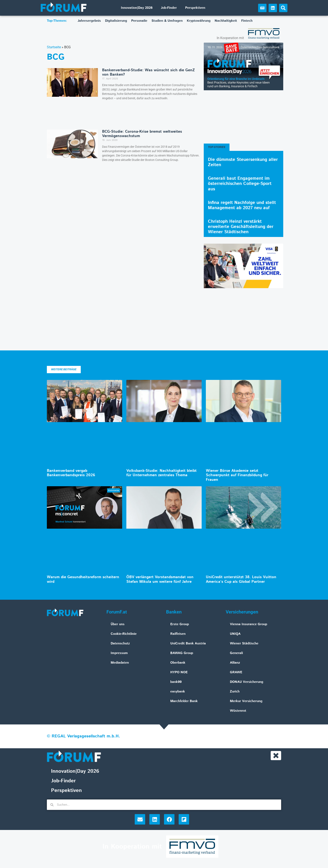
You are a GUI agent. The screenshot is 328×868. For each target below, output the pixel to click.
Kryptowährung (199, 21)
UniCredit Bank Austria (188, 643)
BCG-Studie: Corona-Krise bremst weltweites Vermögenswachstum (142, 134)
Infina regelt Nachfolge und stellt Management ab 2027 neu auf (242, 205)
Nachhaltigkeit (226, 21)
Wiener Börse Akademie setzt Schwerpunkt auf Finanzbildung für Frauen (237, 475)
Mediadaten (120, 663)
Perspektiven (195, 8)
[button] (283, 8)
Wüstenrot (238, 711)
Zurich (235, 692)
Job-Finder (169, 8)
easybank (178, 692)
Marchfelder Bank (184, 701)
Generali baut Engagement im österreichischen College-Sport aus (240, 184)
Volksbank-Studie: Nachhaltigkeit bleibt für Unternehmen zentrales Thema (161, 473)
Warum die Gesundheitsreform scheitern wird (83, 579)
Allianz (235, 663)
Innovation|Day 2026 (137, 8)
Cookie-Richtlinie (124, 634)
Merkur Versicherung (246, 701)
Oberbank (178, 663)
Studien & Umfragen (167, 21)
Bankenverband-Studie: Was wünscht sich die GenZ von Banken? (148, 73)
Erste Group (180, 624)
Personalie (139, 21)
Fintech (247, 21)
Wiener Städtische (244, 643)
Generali (236, 653)
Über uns (118, 624)
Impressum (119, 653)
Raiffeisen (178, 634)
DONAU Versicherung (247, 682)
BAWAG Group (182, 653)
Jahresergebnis (89, 21)
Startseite (54, 47)
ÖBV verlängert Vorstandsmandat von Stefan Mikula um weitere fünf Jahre (160, 579)
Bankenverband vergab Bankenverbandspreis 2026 (71, 473)
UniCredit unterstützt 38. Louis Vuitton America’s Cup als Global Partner (241, 579)
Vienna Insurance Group (249, 624)
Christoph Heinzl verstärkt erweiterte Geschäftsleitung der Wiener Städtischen (241, 227)
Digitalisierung (116, 21)
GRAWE (236, 672)
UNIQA (235, 634)
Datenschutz (120, 643)
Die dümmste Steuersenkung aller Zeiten (243, 162)
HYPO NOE (179, 672)
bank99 (176, 682)
